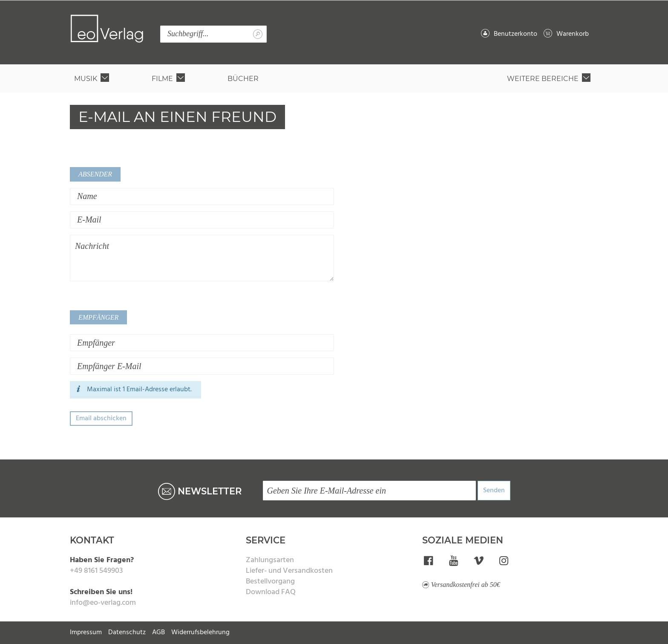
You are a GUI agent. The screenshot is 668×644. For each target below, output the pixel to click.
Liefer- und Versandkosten (289, 571)
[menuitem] (93, 79)
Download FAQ (271, 592)
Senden (494, 491)
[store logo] (107, 29)
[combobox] (213, 34)
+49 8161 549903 (96, 571)
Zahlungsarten (270, 560)
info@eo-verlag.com (103, 603)
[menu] (334, 79)
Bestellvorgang (270, 582)
